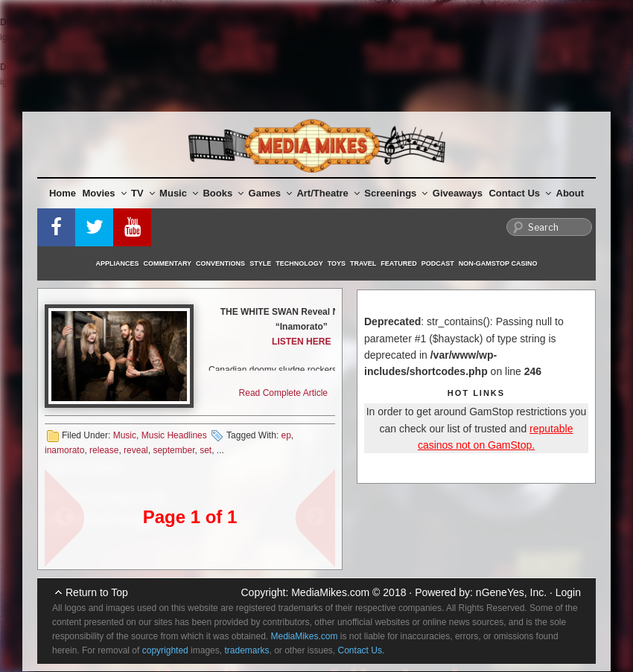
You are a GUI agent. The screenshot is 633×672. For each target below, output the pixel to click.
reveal (136, 450)
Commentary (168, 263)
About (570, 193)
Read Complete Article (283, 393)
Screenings (396, 193)
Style (260, 263)
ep (286, 435)
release (104, 450)
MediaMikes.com (330, 592)
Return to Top (97, 592)
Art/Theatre (328, 193)
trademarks (246, 650)
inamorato (64, 450)
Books (223, 193)
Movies (105, 193)
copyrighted (165, 650)
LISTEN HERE (301, 342)
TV (143, 193)
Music (179, 193)
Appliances (118, 263)
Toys (337, 263)
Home (63, 193)
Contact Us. (362, 650)
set (206, 450)
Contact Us (520, 193)
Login (568, 592)
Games (270, 193)
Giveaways (458, 193)
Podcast (438, 263)
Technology (299, 263)
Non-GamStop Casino (498, 263)
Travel (363, 263)
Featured (398, 263)
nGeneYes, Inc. (511, 592)
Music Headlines (174, 435)
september (174, 450)
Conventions (220, 263)
